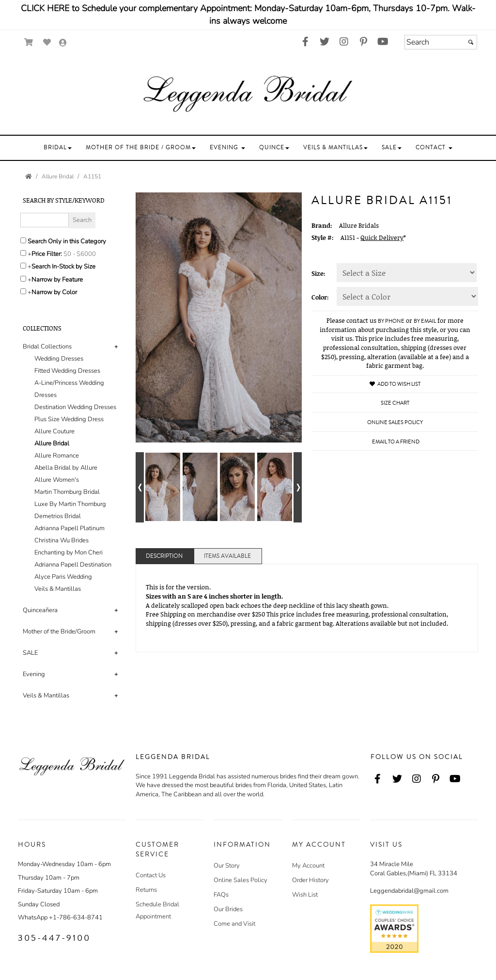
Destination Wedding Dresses (75, 407)
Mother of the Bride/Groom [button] (59, 632)
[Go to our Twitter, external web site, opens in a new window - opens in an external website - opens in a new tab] (325, 42)
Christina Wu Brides (62, 540)
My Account (308, 866)
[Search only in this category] (23, 240)
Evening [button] (34, 674)
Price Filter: (47, 254)
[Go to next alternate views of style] (298, 487)
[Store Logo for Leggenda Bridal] (248, 94)
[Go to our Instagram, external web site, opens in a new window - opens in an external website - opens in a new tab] (344, 42)
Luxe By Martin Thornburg (70, 504)
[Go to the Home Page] (29, 176)
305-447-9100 (54, 938)
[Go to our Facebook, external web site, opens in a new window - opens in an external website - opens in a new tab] (305, 42)
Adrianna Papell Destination (73, 565)
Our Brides (228, 909)
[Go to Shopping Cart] (29, 42)
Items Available (227, 556)
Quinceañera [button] (40, 610)
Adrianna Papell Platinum (70, 528)
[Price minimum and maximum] (83, 254)
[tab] (72, 468)
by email (425, 321)
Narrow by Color (54, 292)
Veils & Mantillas (58, 589)
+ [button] (116, 347)
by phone (391, 321)
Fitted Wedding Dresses (67, 371)
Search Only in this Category (67, 241)
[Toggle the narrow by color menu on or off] (23, 291)
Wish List (305, 895)
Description (164, 556)
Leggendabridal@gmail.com (409, 891)
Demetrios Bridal (58, 516)
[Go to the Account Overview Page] (63, 43)
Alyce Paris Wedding (63, 577)
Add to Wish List (395, 384)
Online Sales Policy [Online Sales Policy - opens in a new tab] (395, 422)
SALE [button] (30, 653)
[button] (58, 148)
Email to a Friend (396, 442)
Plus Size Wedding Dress (69, 419)
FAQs (221, 895)
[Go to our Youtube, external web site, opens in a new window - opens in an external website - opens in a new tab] (383, 42)
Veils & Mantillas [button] (46, 695)
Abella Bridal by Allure (66, 468)
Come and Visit (234, 924)
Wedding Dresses (59, 359)
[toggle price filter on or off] (23, 253)
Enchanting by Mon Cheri (69, 553)
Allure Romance (57, 456)
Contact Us (151, 875)
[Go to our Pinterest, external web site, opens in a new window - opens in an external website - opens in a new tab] (363, 42)
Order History (310, 880)
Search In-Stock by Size (63, 267)
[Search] (441, 42)
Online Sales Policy (240, 880)
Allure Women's (57, 480)
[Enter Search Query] (45, 220)
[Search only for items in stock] (23, 266)
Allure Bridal (52, 443)
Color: (320, 297)
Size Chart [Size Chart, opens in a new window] (395, 403)
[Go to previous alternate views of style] (140, 487)
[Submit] (471, 42)
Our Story (227, 866)
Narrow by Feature (57, 280)
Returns (146, 890)
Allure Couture (54, 431)
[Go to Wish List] (47, 42)
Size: (318, 273)
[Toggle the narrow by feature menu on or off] (23, 279)
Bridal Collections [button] (47, 347)
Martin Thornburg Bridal (67, 492)
